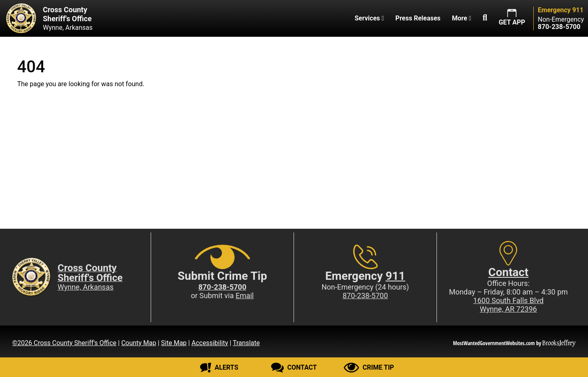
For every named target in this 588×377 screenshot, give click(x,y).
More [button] (462, 18)
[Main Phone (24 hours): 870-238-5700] (559, 27)
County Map (139, 343)
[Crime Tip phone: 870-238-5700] (222, 287)
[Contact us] (294, 368)
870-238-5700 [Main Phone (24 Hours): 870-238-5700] (365, 296)
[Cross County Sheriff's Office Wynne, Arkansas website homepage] (46, 19)
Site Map (174, 343)
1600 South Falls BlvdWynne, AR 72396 (508, 305)
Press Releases (418, 18)
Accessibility (210, 343)
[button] (485, 18)
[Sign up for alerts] (219, 368)
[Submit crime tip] (369, 368)
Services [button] (369, 18)
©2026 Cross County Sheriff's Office (64, 343)
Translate (246, 343)
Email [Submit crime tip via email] (245, 296)
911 (395, 276)
